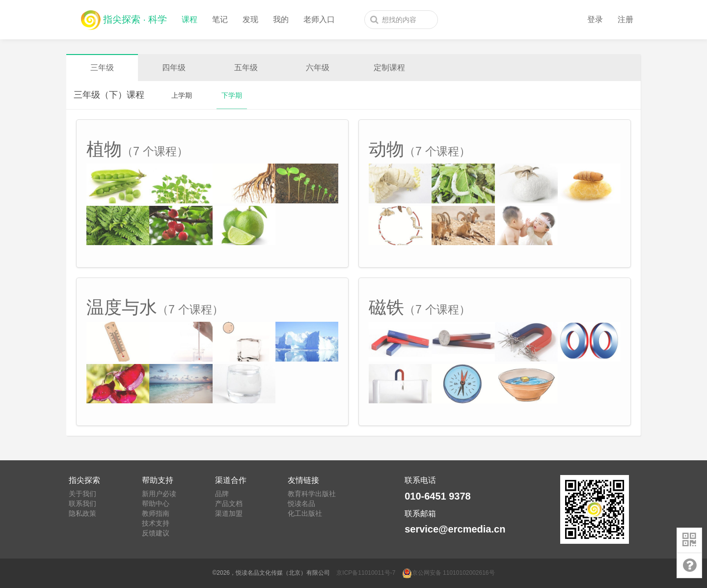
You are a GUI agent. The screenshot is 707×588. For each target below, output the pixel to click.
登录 (595, 19)
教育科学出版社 (312, 494)
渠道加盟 (229, 513)
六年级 (318, 68)
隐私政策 (82, 513)
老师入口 (319, 19)
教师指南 (156, 513)
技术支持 (156, 523)
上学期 (182, 95)
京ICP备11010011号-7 (366, 573)
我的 (281, 19)
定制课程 (389, 68)
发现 (250, 19)
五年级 (246, 68)
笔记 (220, 19)
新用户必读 (159, 494)
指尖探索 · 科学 (124, 17)
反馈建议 (156, 533)
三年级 (102, 68)
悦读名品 (301, 504)
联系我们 (82, 504)
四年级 (174, 68)
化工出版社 (305, 513)
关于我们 (82, 494)
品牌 (222, 494)
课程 (190, 19)
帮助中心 (156, 504)
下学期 (232, 95)
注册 (625, 19)
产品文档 (229, 504)
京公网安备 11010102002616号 (449, 573)
